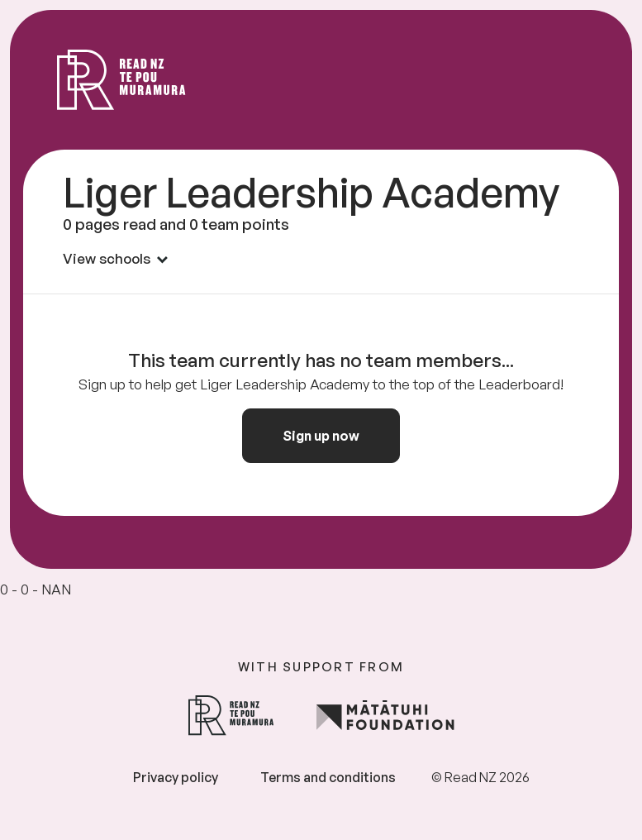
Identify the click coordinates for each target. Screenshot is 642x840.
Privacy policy (176, 777)
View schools (115, 258)
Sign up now (321, 436)
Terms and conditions (328, 777)
